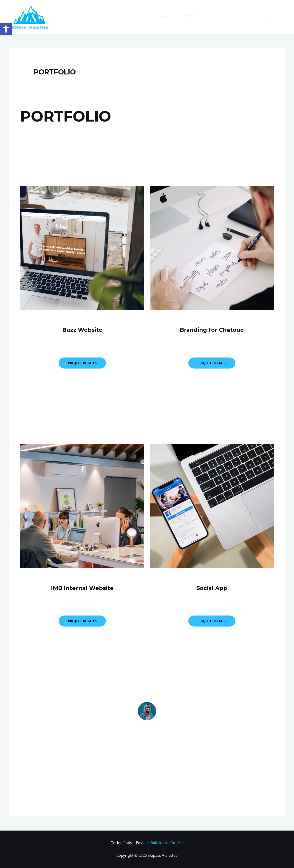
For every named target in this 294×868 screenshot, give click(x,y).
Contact (270, 17)
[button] (6, 29)
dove (217, 17)
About (241, 17)
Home (164, 17)
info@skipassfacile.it (165, 843)
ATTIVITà (191, 17)
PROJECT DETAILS (82, 363)
